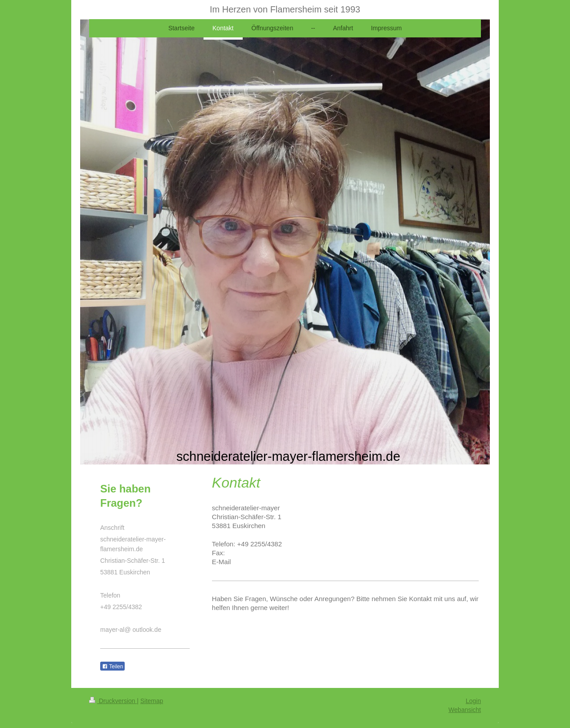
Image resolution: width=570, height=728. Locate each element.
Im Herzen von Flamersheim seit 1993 (285, 9)
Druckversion (113, 701)
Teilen (112, 667)
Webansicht (465, 710)
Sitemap (152, 701)
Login (473, 701)
